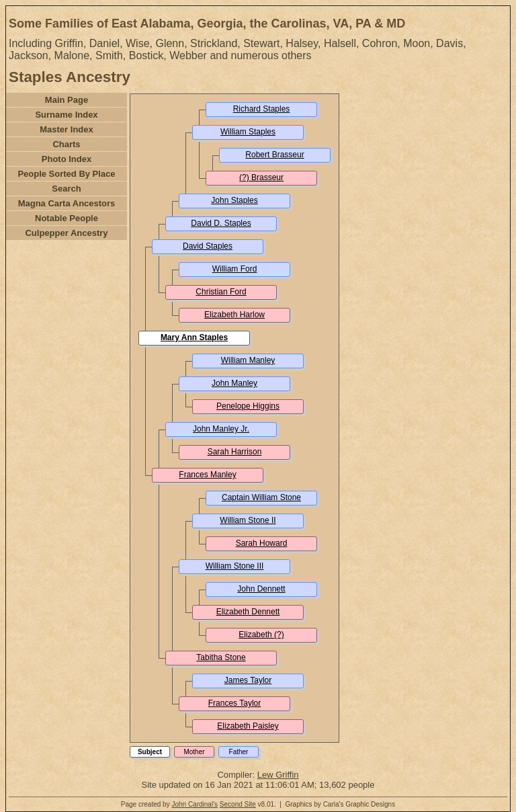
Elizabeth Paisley (248, 726)
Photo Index (67, 159)
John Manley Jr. (221, 429)
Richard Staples (262, 109)
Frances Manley (207, 475)
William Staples (248, 132)
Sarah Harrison (235, 452)
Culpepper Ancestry (66, 233)
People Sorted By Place (66, 174)
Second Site (238, 804)
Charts (66, 144)
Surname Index (66, 115)
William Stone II (248, 520)
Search (66, 189)
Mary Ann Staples (194, 337)
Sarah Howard (262, 543)
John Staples (234, 200)
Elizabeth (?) (261, 635)
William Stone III (235, 566)
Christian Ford (221, 292)
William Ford (235, 269)
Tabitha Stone (221, 657)
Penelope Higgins (248, 406)
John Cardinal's (195, 804)
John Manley (234, 383)
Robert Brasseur (274, 155)
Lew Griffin (278, 775)
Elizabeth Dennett (248, 612)
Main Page (67, 100)
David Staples (208, 246)
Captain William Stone (261, 497)
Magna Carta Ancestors (67, 203)
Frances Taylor (234, 703)
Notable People (67, 218)
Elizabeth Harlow (234, 315)
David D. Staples (221, 223)
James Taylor (248, 680)
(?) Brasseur (261, 177)
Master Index (66, 129)
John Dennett (261, 589)
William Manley (248, 360)
